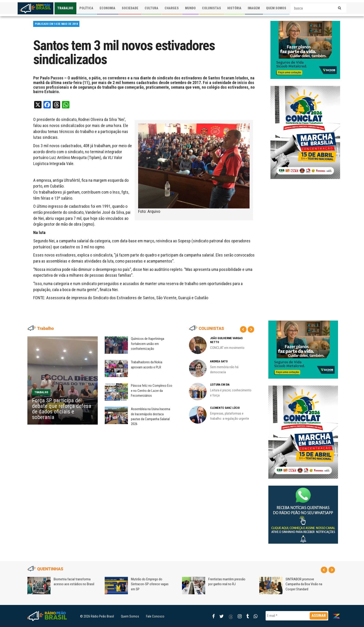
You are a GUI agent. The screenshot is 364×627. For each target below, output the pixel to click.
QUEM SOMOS (276, 8)
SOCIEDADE (130, 8)
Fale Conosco (155, 616)
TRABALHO (65, 8)
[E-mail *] (297, 616)
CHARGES (172, 8)
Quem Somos (130, 616)
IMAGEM (254, 8)
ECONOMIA (107, 8)
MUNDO (190, 8)
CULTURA (151, 8)
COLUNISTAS (211, 8)
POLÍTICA (86, 8)
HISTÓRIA (234, 8)
